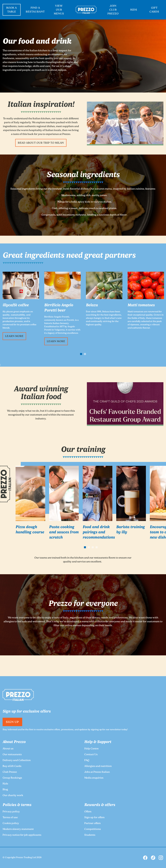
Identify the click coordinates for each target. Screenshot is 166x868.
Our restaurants (12, 755)
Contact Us (91, 755)
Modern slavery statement (18, 829)
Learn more (14, 336)
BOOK (12, 10)
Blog (5, 790)
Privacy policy (11, 812)
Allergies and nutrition (98, 766)
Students (90, 835)
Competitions (93, 829)
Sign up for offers (94, 818)
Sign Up (12, 722)
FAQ (87, 760)
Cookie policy (11, 823)
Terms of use (10, 818)
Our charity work (13, 796)
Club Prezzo (10, 772)
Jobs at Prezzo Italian (97, 772)
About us (8, 749)
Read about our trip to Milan (41, 143)
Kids (5, 784)
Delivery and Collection (17, 760)
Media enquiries (94, 778)
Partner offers (92, 823)
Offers (88, 812)
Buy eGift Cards (12, 766)
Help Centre (91, 749)
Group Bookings (12, 778)
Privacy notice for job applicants (22, 835)
